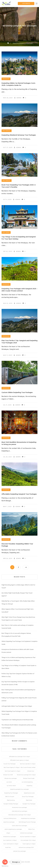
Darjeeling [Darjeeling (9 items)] (29, 786)
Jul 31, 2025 (7, 405)
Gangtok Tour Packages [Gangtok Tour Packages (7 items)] (29, 804)
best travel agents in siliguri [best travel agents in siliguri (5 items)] (13, 771)
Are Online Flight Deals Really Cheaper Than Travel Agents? (17, 595)
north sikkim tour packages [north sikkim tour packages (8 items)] (20, 826)
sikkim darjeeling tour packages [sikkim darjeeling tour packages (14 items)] (13, 829)
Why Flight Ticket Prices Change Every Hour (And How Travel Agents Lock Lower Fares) (18, 619)
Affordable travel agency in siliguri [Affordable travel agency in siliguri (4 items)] (19, 760)
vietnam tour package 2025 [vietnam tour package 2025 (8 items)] (26, 848)
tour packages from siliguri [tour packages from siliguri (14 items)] (28, 840)
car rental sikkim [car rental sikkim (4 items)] (11, 786)
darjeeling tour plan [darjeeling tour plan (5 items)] (29, 793)
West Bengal (7, 131)
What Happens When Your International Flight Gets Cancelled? (18, 611)
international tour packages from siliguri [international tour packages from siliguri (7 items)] (20, 815)
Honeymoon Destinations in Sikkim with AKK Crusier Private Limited (18, 651)
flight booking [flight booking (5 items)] (11, 800)
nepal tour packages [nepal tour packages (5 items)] (9, 822)
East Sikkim (6, 232)
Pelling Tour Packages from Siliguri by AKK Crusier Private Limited (19, 699)
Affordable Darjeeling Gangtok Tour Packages (19, 494)
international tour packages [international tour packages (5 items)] (20, 811)
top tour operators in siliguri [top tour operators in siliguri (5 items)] (28, 837)
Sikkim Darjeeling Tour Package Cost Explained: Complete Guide (19, 643)
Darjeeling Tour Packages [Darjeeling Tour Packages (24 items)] (11, 793)
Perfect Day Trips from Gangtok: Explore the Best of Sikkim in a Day (18, 675)
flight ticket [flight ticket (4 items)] (29, 800)
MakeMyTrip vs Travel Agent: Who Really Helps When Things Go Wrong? (18, 603)
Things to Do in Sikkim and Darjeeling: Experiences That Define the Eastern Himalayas (19, 659)
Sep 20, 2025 (8, 251)
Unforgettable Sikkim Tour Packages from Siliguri (17, 706)
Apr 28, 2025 (8, 559)
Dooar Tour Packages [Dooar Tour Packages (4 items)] (28, 797)
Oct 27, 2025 (8, 148)
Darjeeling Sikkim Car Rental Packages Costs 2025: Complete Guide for (18, 84)
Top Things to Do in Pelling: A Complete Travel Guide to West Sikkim (19, 667)
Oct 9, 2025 (7, 200)
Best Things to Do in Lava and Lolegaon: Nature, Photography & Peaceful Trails (16, 635)
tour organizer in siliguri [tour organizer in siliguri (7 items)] (10, 840)
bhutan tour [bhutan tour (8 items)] (31, 771)
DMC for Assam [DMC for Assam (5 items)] (10, 797)
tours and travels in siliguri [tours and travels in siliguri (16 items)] (11, 844)
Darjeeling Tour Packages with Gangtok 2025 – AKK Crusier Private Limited (19, 290)
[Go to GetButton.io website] (5, 866)
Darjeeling (6, 79)
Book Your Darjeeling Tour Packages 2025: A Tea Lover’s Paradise (19, 186)
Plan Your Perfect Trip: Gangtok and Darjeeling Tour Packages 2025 (19, 342)
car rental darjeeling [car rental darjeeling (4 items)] (27, 782)
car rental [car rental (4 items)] (9, 782)
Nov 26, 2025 (8, 98)
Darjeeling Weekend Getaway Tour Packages (19, 135)
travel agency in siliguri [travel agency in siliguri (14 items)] (29, 844)
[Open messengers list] (5, 862)
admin (19, 98)
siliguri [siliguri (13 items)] (8, 833)
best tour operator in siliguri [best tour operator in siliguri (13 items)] (28, 764)
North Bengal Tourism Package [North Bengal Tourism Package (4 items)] (27, 822)
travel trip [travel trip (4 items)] (8, 848)
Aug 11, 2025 (8, 355)
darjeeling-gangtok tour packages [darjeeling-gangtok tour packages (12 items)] (20, 789)
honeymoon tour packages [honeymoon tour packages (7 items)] (20, 808)
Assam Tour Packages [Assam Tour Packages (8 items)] (10, 764)
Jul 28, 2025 (7, 457)
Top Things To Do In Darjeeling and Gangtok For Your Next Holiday (19, 238)
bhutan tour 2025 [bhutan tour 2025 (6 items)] (8, 775)
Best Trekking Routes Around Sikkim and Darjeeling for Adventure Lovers (18, 691)
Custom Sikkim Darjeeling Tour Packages (17, 393)
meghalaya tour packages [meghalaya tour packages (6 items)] (28, 818)
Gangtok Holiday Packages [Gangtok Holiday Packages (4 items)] (11, 804)
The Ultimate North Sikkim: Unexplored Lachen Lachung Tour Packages (19, 726)
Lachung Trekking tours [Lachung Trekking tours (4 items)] (10, 818)
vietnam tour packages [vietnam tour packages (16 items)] (19, 851)
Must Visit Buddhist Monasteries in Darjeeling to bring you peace (19, 443)
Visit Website (26, 4)
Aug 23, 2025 (8, 303)
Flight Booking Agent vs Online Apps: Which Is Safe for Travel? (18, 586)
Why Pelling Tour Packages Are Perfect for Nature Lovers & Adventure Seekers (19, 734)
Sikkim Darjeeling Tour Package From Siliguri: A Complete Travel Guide (19, 713)
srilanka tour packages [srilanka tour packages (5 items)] (26, 833)
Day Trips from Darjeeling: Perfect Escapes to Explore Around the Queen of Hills (18, 683)
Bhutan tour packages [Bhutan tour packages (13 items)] (11, 778)
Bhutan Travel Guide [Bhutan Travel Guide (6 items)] (29, 778)
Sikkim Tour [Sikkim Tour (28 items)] (31, 829)
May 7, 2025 (7, 507)
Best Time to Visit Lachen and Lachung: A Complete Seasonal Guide (18, 627)
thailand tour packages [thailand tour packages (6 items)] (10, 837)
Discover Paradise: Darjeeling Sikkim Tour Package (17, 545)
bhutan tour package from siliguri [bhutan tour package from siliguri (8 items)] (26, 775)
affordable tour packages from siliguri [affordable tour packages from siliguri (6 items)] (19, 757)
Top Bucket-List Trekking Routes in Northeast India (17, 720)
